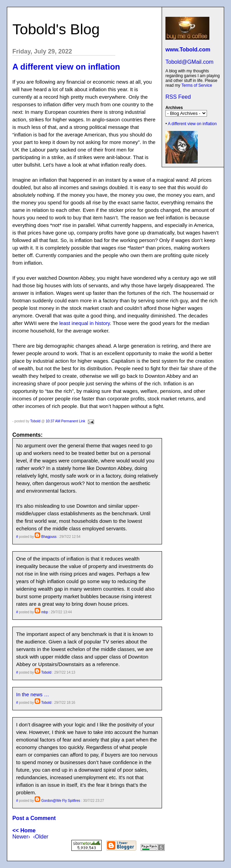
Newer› (21, 837)
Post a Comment (34, 818)
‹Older (41, 837)
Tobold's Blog (56, 29)
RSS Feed (178, 97)
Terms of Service (197, 85)
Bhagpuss (49, 537)
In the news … (33, 694)
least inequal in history (85, 323)
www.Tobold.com (188, 50)
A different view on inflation (192, 124)
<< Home (24, 830)
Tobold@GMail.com (189, 62)
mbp (44, 612)
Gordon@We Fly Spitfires (61, 801)
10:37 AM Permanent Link (65, 421)
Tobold (35, 421)
